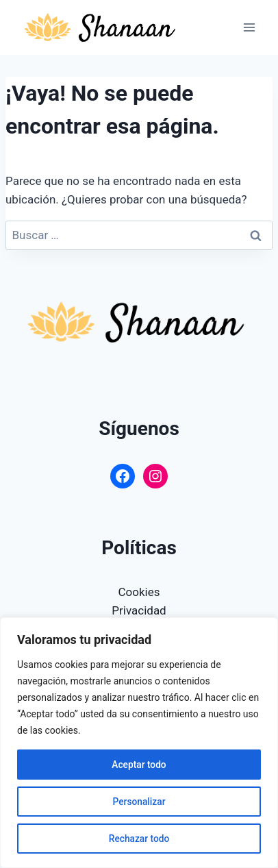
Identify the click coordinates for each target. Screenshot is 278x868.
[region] (139, 743)
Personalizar (139, 802)
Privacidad (139, 610)
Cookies (139, 592)
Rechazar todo (139, 839)
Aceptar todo (139, 765)
